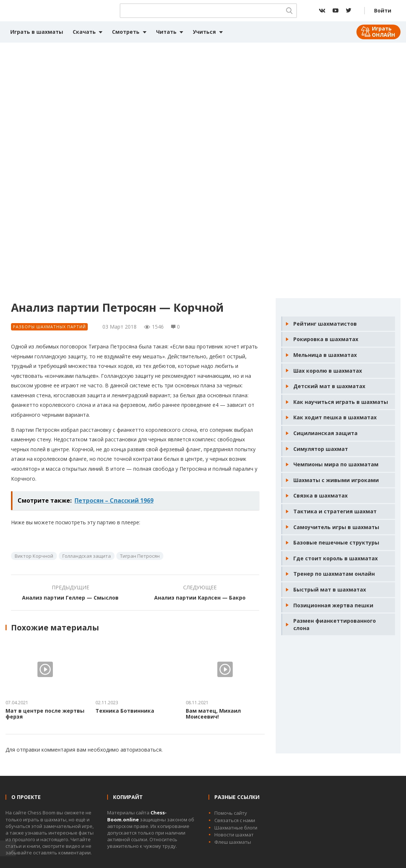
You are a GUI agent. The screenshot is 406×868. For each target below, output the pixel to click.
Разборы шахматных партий (49, 327)
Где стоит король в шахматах (336, 558)
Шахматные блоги (236, 828)
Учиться (204, 32)
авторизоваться (141, 750)
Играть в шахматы (37, 32)
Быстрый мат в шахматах (330, 589)
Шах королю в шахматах (328, 371)
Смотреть (126, 32)
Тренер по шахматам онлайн (334, 574)
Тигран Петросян (140, 556)
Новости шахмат (234, 835)
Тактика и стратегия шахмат (335, 511)
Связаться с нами (235, 820)
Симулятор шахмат (321, 449)
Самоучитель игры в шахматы (336, 527)
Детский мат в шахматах (329, 386)
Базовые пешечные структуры (336, 542)
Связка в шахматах (320, 496)
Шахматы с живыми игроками (336, 480)
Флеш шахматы (233, 842)
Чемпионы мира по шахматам (336, 464)
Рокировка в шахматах (326, 339)
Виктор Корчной (34, 556)
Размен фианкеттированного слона (335, 624)
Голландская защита (87, 556)
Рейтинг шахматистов (325, 324)
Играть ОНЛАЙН (383, 32)
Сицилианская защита (325, 433)
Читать (166, 32)
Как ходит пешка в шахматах (335, 417)
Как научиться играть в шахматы (341, 402)
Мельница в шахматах (325, 355)
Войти (383, 10)
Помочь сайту (231, 813)
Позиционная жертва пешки (333, 605)
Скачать (84, 32)
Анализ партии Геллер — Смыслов (70, 598)
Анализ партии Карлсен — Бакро (200, 598)
